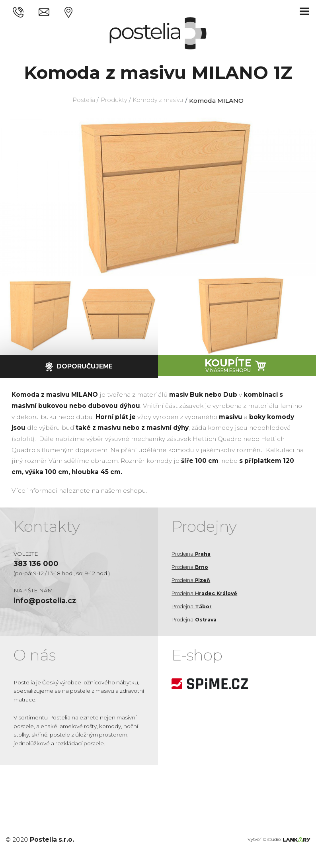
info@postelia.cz (48, 602)
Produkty (113, 101)
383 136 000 (37, 564)
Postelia (81, 101)
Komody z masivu (160, 101)
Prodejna (193, 554)
